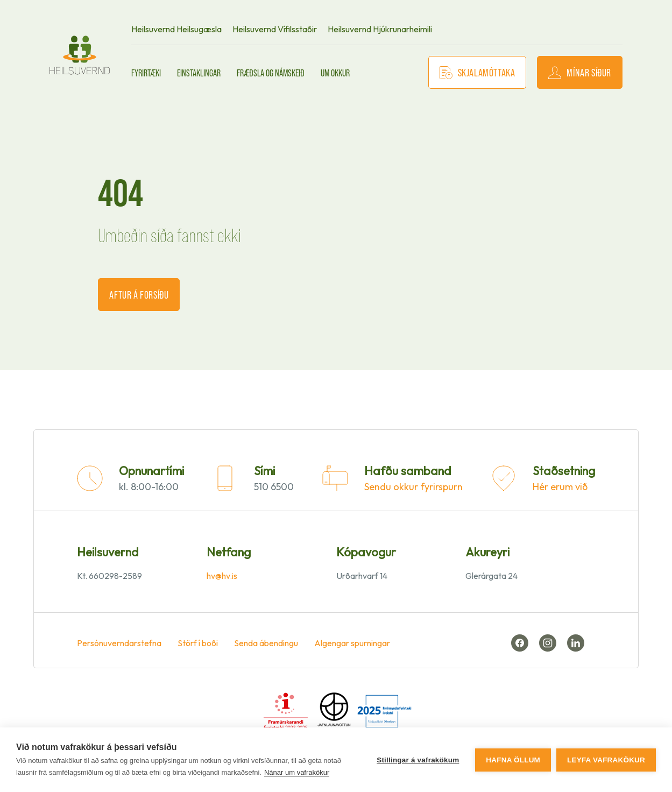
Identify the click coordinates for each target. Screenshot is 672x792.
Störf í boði (198, 643)
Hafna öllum (513, 760)
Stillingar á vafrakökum (418, 760)
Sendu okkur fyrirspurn (413, 487)
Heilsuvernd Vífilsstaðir (275, 29)
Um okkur (335, 73)
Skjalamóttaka (478, 72)
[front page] (80, 55)
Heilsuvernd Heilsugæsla (176, 29)
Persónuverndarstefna (119, 643)
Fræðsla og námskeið (271, 73)
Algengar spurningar (352, 643)
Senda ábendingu (266, 643)
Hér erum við (560, 487)
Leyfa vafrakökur (606, 760)
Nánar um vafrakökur (297, 772)
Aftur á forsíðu (139, 294)
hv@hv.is (222, 576)
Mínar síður (580, 72)
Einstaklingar (199, 73)
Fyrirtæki (146, 73)
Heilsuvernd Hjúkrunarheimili (380, 29)
